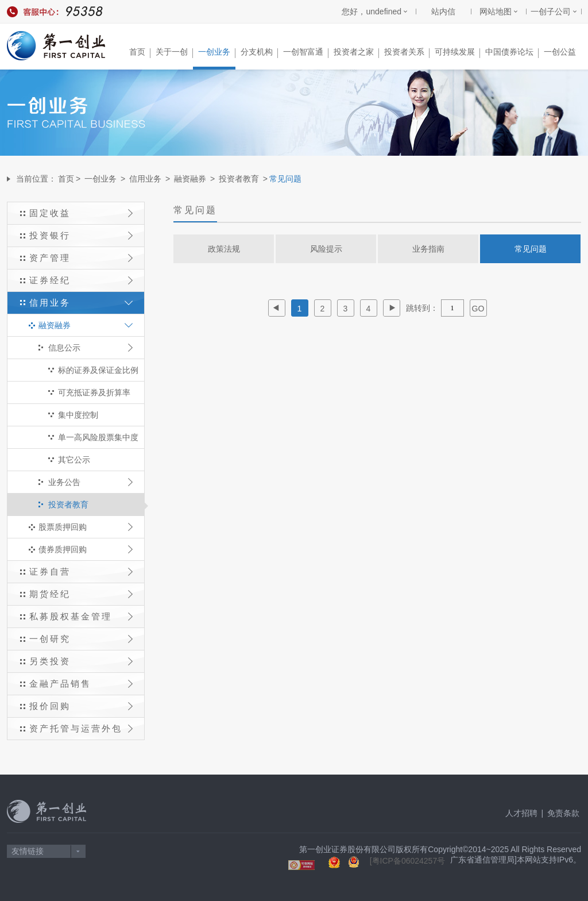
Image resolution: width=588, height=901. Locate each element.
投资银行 (81, 235)
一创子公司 (551, 11)
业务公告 (90, 482)
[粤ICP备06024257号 (408, 861)
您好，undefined (372, 11)
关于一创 (174, 53)
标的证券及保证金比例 (98, 370)
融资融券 (190, 179)
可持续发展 (457, 53)
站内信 (443, 11)
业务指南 (428, 249)
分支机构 (259, 53)
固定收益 (81, 213)
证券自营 (81, 571)
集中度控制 (78, 415)
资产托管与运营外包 (81, 728)
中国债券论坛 (512, 53)
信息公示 (90, 348)
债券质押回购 (86, 549)
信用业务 (145, 179)
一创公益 (560, 52)
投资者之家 (356, 53)
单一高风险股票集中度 (98, 437)
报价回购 (81, 706)
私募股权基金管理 (81, 616)
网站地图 (496, 11)
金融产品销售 (81, 684)
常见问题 (531, 249)
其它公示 (74, 460)
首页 (140, 53)
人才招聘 (521, 813)
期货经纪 (81, 594)
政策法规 (224, 249)
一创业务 (217, 53)
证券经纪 (81, 280)
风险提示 (326, 249)
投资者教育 (239, 179)
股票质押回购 (86, 527)
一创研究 (81, 639)
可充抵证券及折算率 (94, 392)
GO (478, 309)
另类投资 (81, 661)
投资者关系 (407, 53)
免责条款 (563, 813)
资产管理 (81, 258)
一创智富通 (306, 53)
